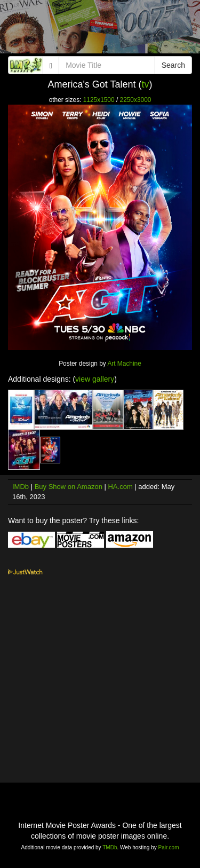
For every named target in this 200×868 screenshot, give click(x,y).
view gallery (95, 379)
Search (173, 65)
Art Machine (124, 364)
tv (146, 84)
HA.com (120, 487)
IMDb (21, 487)
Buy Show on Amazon (69, 487)
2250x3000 (136, 100)
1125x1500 (99, 100)
